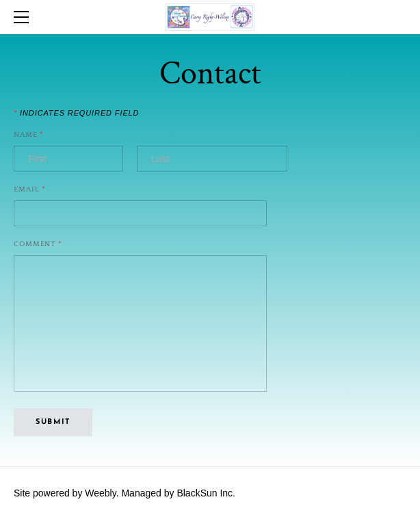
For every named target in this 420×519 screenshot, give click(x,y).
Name (29, 135)
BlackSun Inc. (206, 493)
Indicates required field (76, 113)
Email (30, 190)
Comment (38, 244)
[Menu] (24, 17)
